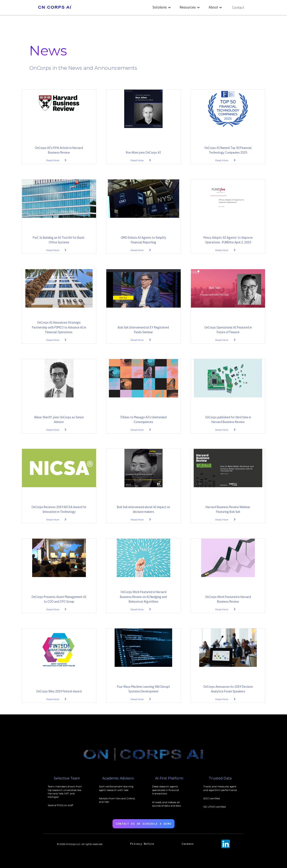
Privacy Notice (142, 844)
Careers (188, 844)
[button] (162, 7)
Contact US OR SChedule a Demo (143, 824)
